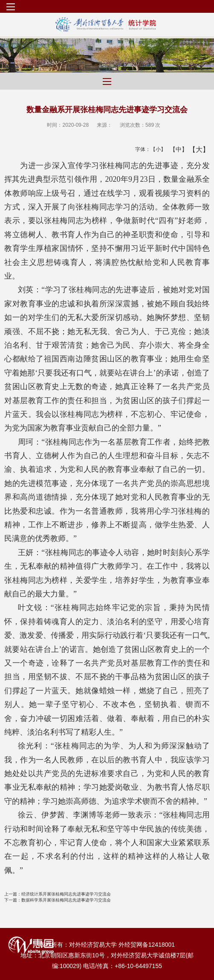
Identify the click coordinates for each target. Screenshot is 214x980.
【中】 (175, 149)
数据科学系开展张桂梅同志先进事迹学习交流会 (58, 900)
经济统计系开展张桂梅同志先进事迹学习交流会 (58, 894)
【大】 (195, 149)
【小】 (156, 149)
